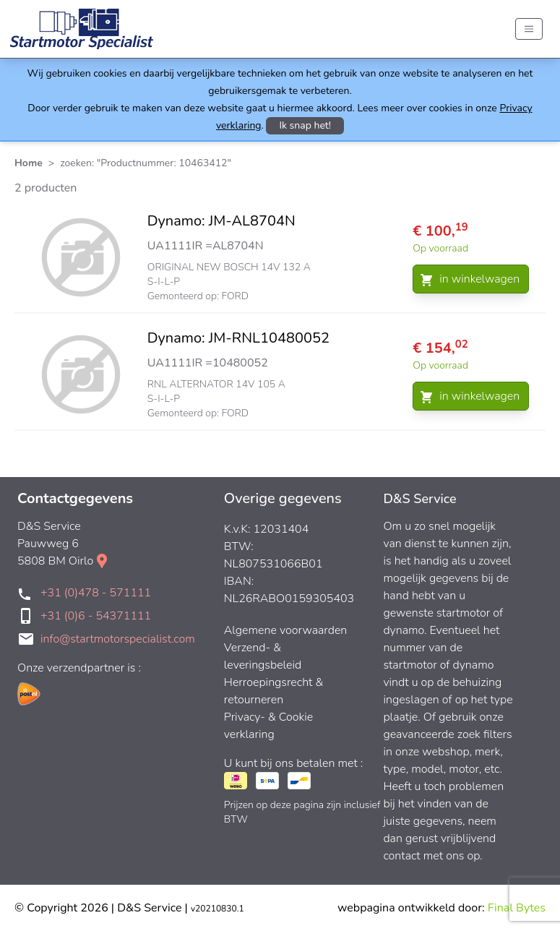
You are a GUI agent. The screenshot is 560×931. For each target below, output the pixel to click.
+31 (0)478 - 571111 (96, 593)
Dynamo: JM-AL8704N (221, 221)
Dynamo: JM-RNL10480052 (238, 338)
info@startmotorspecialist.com (118, 639)
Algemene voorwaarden (286, 630)
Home (29, 163)
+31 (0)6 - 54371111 (96, 616)
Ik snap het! (305, 125)
